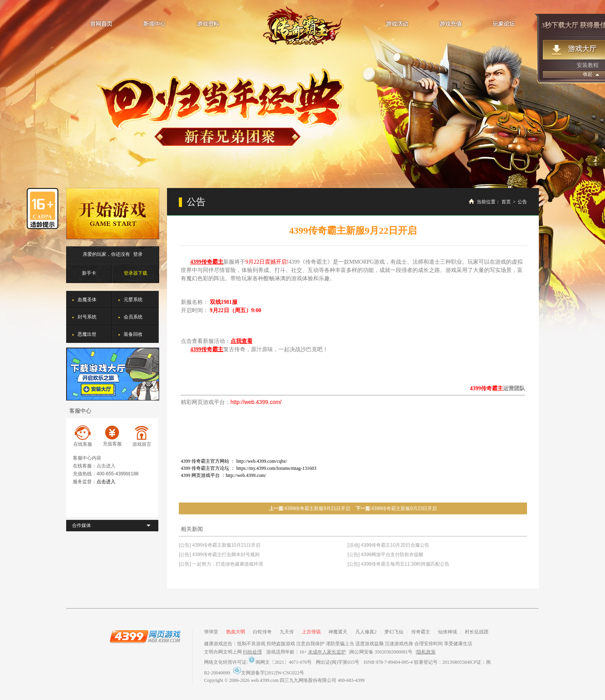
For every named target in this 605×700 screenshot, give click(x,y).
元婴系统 (133, 300)
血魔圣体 (87, 300)
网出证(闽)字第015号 (338, 662)
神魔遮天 (338, 632)
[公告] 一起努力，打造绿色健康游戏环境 (221, 564)
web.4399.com (265, 680)
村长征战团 (477, 632)
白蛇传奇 (262, 632)
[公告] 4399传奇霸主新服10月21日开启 (220, 545)
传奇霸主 (303, 26)
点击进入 (106, 466)
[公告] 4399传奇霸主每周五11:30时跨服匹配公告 (398, 564)
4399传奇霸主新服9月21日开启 (318, 508)
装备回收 (133, 334)
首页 (506, 202)
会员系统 (133, 317)
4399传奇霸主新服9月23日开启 (404, 508)
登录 (138, 254)
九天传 (287, 632)
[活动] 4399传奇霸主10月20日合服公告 (388, 545)
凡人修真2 (366, 632)
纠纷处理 (252, 652)
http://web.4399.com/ (256, 402)
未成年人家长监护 (327, 652)
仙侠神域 (447, 632)
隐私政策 (426, 652)
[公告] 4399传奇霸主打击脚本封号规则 (219, 555)
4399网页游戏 (145, 636)
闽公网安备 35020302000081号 (381, 652)
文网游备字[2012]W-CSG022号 (269, 673)
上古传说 (311, 632)
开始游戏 (113, 214)
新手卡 (89, 273)
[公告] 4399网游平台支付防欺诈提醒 (385, 555)
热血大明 (236, 632)
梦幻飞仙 (394, 632)
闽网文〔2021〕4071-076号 (280, 662)
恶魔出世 (87, 334)
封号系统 (87, 317)
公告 (522, 202)
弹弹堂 (211, 632)
